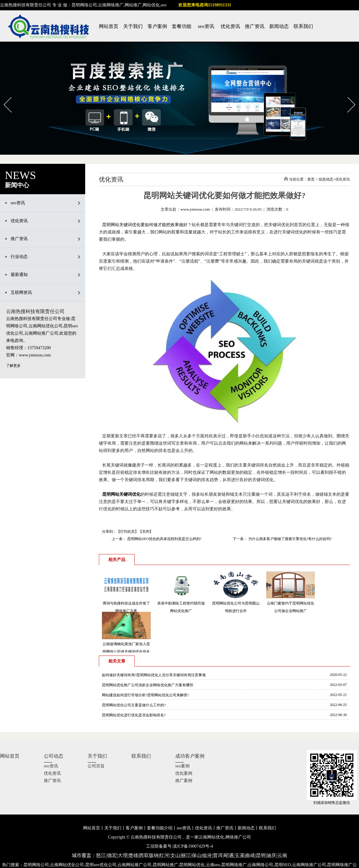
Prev (4, 95)
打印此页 (127, 532)
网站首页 (109, 26)
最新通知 (19, 275)
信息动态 (326, 179)
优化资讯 (230, 26)
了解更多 (13, 366)
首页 (311, 179)
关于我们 (133, 26)
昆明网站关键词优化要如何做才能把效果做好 (145, 225)
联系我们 (303, 26)
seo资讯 (206, 26)
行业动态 (19, 257)
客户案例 (157, 26)
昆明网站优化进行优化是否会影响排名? (134, 715)
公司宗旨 (96, 766)
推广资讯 (255, 26)
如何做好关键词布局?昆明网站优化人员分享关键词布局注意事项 (154, 675)
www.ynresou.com (195, 209)
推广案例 (184, 781)
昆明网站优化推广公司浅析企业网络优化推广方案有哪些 (148, 685)
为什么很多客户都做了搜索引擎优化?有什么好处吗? (290, 539)
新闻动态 (279, 26)
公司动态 (54, 756)
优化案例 (184, 773)
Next (348, 95)
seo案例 (182, 766)
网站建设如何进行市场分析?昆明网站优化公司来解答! (145, 695)
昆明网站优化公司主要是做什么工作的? (134, 705)
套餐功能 (182, 26)
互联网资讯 (21, 293)
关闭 (146, 532)
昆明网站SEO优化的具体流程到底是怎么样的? (164, 539)
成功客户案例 (190, 756)
